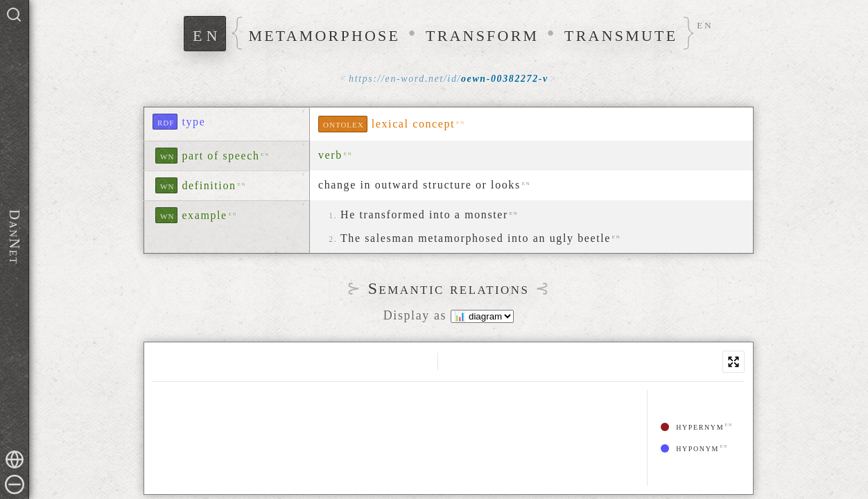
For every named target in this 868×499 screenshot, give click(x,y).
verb (330, 155)
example (204, 215)
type (193, 122)
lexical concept (413, 124)
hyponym (690, 448)
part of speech (220, 156)
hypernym (692, 427)
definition (209, 185)
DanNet (15, 237)
